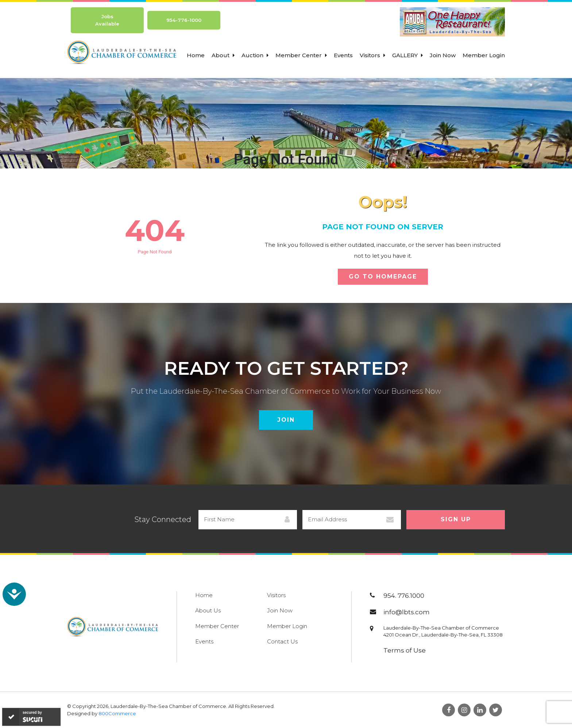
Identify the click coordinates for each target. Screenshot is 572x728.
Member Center (301, 55)
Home (196, 55)
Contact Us (282, 641)
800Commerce (117, 713)
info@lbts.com (407, 612)
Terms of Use (405, 650)
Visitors (372, 55)
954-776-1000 (184, 20)
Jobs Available (107, 20)
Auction (255, 55)
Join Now (443, 55)
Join (286, 420)
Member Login (484, 55)
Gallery (407, 55)
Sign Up (456, 519)
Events (343, 55)
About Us (208, 610)
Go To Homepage (383, 277)
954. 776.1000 (404, 596)
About (223, 55)
